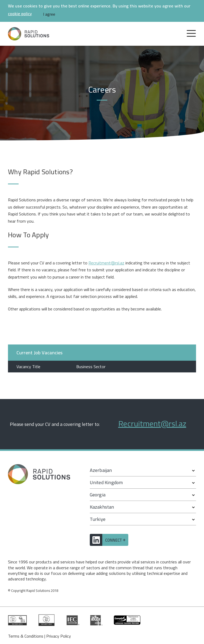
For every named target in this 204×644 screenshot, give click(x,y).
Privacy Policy (59, 636)
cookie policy (20, 14)
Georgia (98, 495)
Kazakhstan (102, 507)
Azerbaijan (101, 470)
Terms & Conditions (26, 636)
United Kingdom (106, 482)
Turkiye (98, 519)
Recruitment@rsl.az (106, 263)
